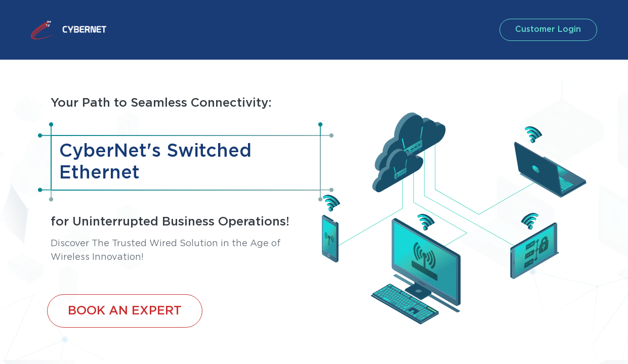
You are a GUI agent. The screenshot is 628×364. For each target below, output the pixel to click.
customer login (546, 30)
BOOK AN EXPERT (125, 311)
